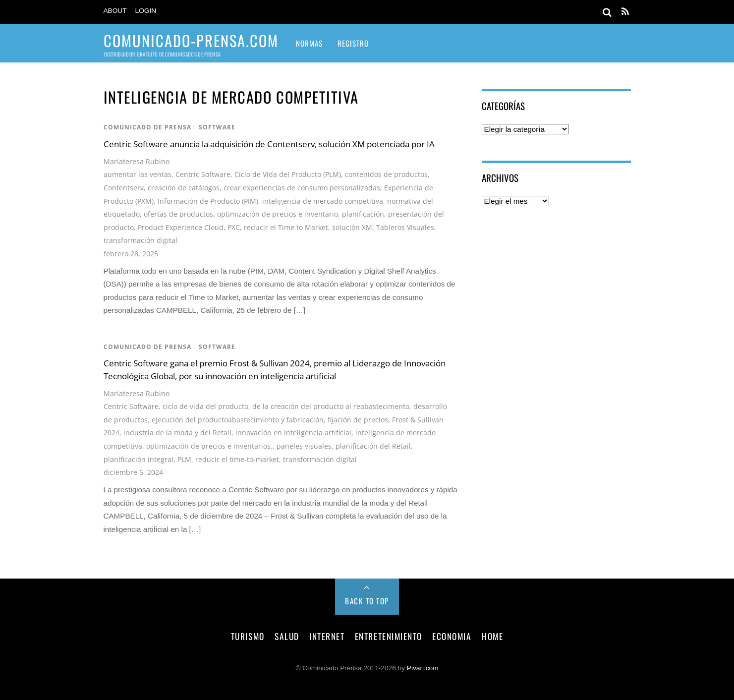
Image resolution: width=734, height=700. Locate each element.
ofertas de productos (178, 214)
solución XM (352, 227)
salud (287, 636)
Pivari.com (423, 668)
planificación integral (139, 459)
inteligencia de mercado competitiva (323, 201)
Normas (309, 43)
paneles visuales (304, 446)
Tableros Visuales (405, 227)
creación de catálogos (184, 188)
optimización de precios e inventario (278, 214)
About (115, 11)
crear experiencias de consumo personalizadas (302, 188)
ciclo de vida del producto (205, 406)
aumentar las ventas (138, 174)
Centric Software (203, 174)
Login (146, 11)
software (217, 127)
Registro (353, 43)
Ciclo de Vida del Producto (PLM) (288, 174)
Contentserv (124, 188)
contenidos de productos (386, 174)
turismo (248, 636)
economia (452, 636)
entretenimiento (389, 636)
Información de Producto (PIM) (208, 201)
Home (492, 636)
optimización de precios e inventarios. (209, 446)
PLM (184, 459)
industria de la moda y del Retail (177, 433)
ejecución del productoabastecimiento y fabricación (238, 420)
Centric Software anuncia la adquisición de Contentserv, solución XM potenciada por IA (269, 144)
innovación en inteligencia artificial (293, 433)
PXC (234, 227)
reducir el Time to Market (286, 227)
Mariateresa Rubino (137, 161)
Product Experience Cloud (181, 227)
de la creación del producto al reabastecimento (331, 406)
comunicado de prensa (147, 127)
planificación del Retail (373, 446)
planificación (363, 214)
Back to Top (367, 601)
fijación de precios (358, 420)
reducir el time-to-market (237, 459)
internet (327, 636)
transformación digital (141, 240)
